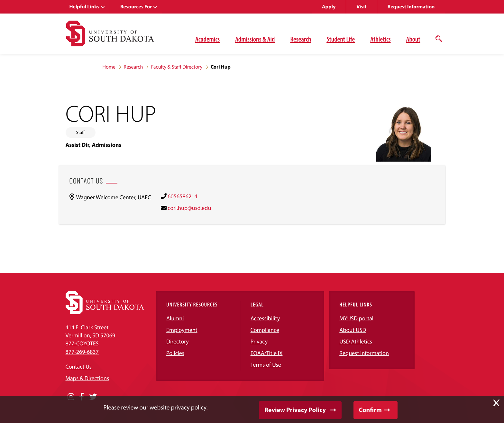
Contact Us (79, 367)
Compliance (265, 330)
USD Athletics (356, 341)
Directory (178, 341)
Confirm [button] (370, 410)
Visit (361, 7)
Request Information (411, 7)
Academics (207, 39)
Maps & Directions (87, 378)
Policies (175, 353)
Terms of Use (266, 365)
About (413, 39)
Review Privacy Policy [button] (295, 410)
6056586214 (182, 196)
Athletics (380, 39)
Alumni (175, 318)
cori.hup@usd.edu (189, 208)
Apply (329, 7)
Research (301, 39)
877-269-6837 (82, 352)
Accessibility (265, 318)
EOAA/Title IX (267, 353)
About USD (353, 330)
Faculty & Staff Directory (177, 67)
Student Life (341, 39)
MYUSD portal (356, 318)
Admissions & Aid (255, 39)
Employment (182, 330)
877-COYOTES (82, 343)
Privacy (259, 341)
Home (109, 67)
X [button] (496, 403)
